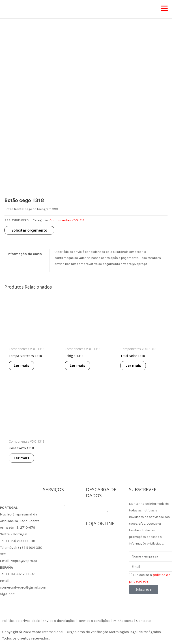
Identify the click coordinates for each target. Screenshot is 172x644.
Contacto (143, 621)
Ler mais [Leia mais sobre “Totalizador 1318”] (135, 368)
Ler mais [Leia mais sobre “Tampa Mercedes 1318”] (23, 368)
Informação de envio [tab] (25, 256)
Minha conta (123, 621)
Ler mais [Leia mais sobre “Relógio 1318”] (79, 368)
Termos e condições (94, 621)
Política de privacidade (21, 621)
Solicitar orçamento (29, 233)
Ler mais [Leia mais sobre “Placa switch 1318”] (23, 461)
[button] (64, 504)
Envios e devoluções (59, 621)
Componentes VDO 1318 (67, 223)
